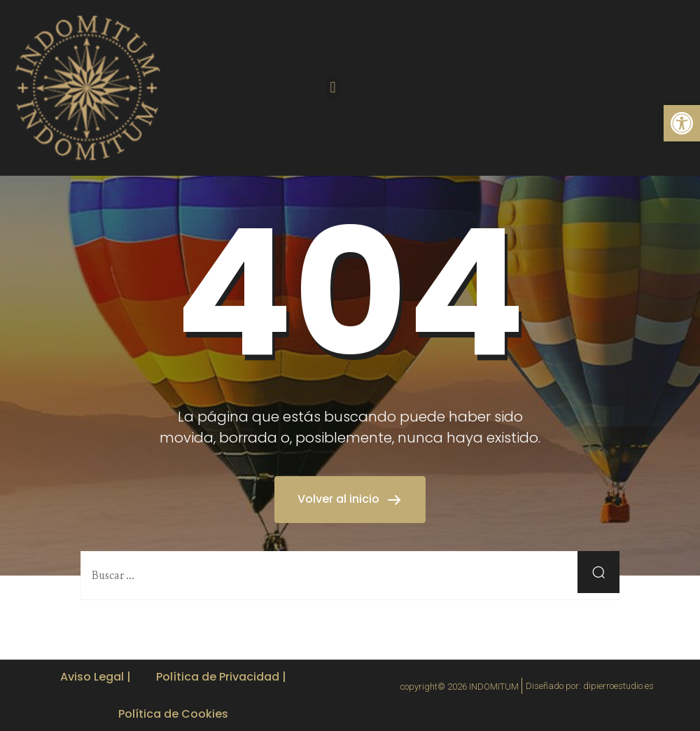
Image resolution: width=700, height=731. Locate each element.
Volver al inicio (340, 499)
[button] (333, 88)
